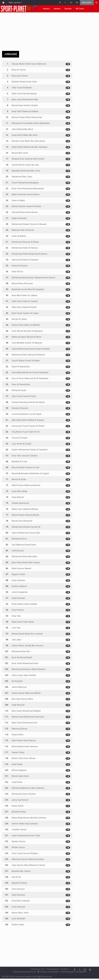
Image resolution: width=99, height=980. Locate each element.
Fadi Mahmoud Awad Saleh (24, 545)
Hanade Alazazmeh (20, 503)
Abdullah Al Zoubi (19, 462)
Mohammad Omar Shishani (24, 794)
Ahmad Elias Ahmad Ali (22, 521)
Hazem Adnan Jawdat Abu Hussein (27, 646)
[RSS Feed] (90, 970)
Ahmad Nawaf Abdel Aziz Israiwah (27, 634)
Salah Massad (18, 705)
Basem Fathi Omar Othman (24, 758)
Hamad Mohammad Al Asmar (25, 212)
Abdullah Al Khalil (19, 883)
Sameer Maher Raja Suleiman (25, 824)
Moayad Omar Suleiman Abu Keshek (28, 159)
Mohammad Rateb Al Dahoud (25, 248)
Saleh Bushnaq (18, 895)
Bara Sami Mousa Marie (22, 699)
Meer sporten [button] (15, 2)
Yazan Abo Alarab (19, 491)
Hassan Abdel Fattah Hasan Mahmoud (29, 64)
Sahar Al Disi (17, 272)
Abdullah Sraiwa (19, 812)
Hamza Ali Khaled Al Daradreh (25, 260)
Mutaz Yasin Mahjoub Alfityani (25, 509)
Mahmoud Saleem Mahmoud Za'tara (28, 859)
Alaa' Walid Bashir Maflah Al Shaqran (28, 420)
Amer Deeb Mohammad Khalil (25, 663)
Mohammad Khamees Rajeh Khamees (29, 669)
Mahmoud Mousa (19, 729)
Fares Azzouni (18, 889)
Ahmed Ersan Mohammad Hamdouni (28, 717)
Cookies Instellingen (48, 972)
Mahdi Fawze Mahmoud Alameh (26, 485)
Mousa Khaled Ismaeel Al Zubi (25, 467)
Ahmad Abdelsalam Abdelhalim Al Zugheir (30, 473)
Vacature (65, 969)
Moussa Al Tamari (20, 76)
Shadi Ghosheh (18, 598)
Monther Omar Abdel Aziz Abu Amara (28, 141)
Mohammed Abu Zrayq (22, 177)
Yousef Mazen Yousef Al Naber (26, 361)
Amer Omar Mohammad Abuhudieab (28, 189)
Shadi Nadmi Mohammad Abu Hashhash (30, 147)
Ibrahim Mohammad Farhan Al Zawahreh (30, 450)
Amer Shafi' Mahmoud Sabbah (25, 111)
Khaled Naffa (17, 735)
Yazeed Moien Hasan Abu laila (25, 165)
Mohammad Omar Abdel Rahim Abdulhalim (31, 123)
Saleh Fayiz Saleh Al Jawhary (25, 301)
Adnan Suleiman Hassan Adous (26, 194)
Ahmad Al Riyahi (19, 390)
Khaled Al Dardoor (20, 266)
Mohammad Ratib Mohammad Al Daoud (29, 254)
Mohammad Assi (19, 539)
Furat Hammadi (18, 907)
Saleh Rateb (17, 764)
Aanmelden (87, 2)
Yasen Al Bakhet (19, 236)
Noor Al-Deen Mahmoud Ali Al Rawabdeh (30, 378)
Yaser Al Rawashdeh (21, 384)
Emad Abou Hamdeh (21, 901)
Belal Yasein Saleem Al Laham (25, 313)
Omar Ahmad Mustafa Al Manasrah (27, 331)
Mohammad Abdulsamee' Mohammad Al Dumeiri (33, 278)
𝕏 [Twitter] (80, 970)
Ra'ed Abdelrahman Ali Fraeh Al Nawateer (30, 373)
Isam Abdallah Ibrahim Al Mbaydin (27, 343)
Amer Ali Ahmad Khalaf (22, 657)
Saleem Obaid (18, 752)
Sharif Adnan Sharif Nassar (24, 740)
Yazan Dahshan (18, 580)
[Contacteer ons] (85, 970)
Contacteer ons (38, 969)
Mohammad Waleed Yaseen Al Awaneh (29, 224)
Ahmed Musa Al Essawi (22, 283)
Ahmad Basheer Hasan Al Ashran (26, 206)
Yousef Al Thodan (19, 438)
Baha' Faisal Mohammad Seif (25, 723)
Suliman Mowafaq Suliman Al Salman (28, 402)
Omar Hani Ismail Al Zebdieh (24, 456)
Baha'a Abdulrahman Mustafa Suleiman (29, 818)
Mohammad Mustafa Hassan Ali (26, 527)
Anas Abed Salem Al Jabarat (24, 295)
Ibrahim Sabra (18, 925)
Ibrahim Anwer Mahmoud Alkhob (26, 693)
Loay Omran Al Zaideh (21, 444)
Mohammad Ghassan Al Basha (25, 242)
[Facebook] (75, 970)
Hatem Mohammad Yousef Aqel (26, 533)
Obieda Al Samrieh (20, 408)
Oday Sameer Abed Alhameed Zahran (28, 865)
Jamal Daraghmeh (20, 592)
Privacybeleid (52, 969)
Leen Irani (16, 628)
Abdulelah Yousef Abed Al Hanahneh (28, 289)
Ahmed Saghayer (19, 770)
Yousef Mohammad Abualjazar (25, 183)
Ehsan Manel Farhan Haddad (24, 604)
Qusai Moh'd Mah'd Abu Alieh (25, 135)
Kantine (57, 9)
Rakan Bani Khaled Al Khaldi (24, 307)
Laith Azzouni (18, 551)
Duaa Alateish (18, 497)
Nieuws (46, 9)
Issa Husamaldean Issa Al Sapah (26, 414)
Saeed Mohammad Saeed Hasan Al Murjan (31, 349)
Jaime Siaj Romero (20, 800)
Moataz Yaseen (19, 841)
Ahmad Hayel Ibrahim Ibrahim (25, 105)
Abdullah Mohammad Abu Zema (26, 171)
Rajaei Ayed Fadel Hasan (23, 622)
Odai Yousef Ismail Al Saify (24, 396)
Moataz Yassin (18, 847)
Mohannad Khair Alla (21, 651)
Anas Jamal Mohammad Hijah (25, 99)
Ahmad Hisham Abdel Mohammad (27, 117)
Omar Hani (16, 616)
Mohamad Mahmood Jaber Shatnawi (28, 788)
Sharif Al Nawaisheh (21, 367)
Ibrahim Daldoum (19, 586)
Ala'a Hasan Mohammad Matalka (26, 711)
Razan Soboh (18, 806)
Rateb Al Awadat (19, 218)
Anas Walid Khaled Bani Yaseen (26, 563)
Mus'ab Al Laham (19, 319)
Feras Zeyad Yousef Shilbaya (25, 853)
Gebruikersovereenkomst (24, 972)
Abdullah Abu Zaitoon (21, 871)
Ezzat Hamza (18, 610)
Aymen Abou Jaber (20, 913)
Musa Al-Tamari (19, 70)
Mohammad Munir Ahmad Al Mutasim (28, 355)
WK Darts (80, 9)
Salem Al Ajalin (18, 200)
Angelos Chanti (18, 574)
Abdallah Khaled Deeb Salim (24, 82)
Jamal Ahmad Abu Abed (22, 129)
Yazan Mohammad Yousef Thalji (26, 836)
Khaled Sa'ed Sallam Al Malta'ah (26, 325)
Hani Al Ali (16, 877)
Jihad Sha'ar (17, 782)
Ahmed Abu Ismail (20, 153)
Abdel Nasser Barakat (21, 568)
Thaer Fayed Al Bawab (22, 88)
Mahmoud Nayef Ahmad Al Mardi (26, 337)
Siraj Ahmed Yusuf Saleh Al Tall (26, 432)
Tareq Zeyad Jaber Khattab (24, 675)
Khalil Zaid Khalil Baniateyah (24, 94)
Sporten (68, 9)
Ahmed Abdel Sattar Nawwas (25, 746)
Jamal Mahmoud (19, 687)
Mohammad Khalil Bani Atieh (24, 556)
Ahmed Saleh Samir (20, 776)
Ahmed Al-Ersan (19, 479)
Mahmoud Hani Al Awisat (23, 230)
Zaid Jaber (16, 640)
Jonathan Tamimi (19, 830)
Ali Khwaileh (17, 681)
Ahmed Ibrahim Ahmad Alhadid (25, 515)
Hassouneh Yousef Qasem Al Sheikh (28, 426)
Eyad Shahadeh (18, 919)
